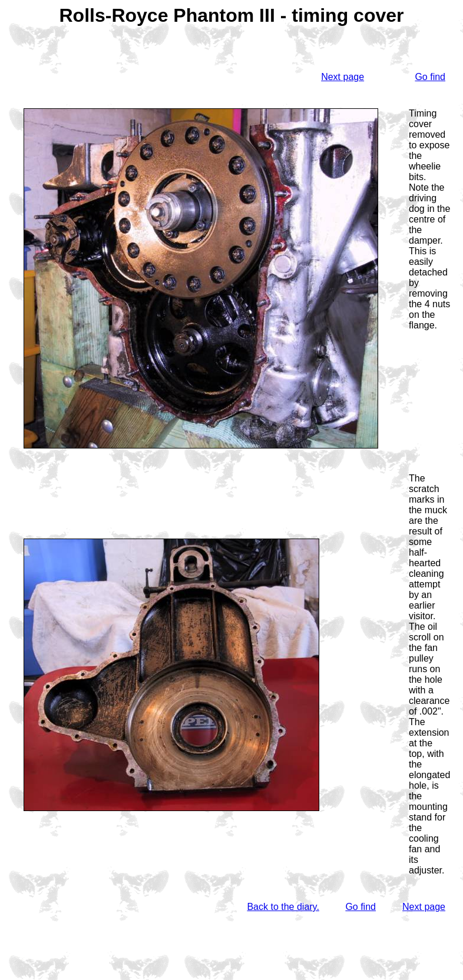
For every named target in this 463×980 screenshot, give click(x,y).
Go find (430, 77)
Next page (343, 77)
